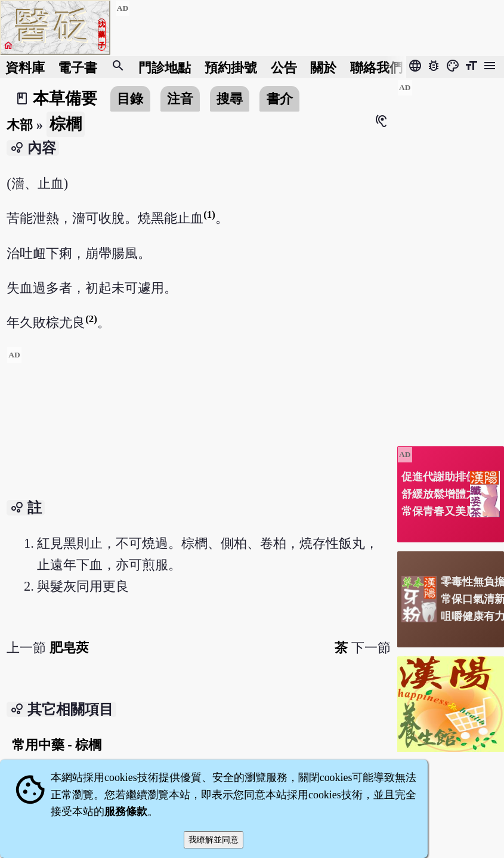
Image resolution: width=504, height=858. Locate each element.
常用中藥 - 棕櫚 (57, 745)
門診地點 (165, 67)
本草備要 (65, 98)
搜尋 (230, 99)
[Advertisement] (198, 430)
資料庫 (25, 67)
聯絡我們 (376, 67)
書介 (280, 99)
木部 (20, 125)
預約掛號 (231, 67)
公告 (284, 67)
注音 (180, 99)
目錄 (130, 99)
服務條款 (126, 811)
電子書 (78, 67)
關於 (323, 67)
